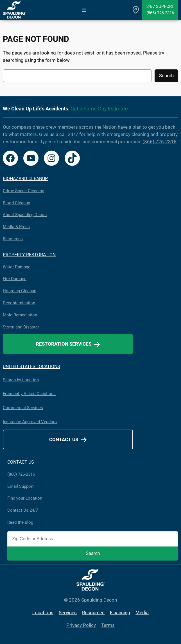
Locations (43, 613)
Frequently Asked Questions (29, 394)
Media (142, 613)
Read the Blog (20, 522)
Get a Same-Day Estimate (99, 109)
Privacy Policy (81, 625)
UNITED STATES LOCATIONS (31, 367)
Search (166, 76)
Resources (13, 239)
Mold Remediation (20, 315)
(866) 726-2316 (159, 142)
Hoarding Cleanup (20, 291)
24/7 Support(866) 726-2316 (160, 10)
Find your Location (25, 498)
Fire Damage (15, 279)
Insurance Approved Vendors (30, 422)
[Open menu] (84, 10)
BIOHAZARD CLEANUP (25, 179)
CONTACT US (21, 462)
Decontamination (19, 303)
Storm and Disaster (21, 327)
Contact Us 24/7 (23, 510)
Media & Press (16, 227)
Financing (120, 613)
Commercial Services (23, 408)
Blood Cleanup (16, 203)
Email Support (21, 486)
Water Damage (17, 267)
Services (68, 613)
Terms (108, 625)
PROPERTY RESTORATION (29, 255)
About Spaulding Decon (25, 215)
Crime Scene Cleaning (23, 191)
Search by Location (21, 380)
